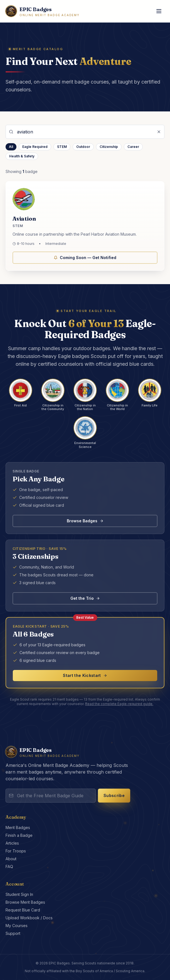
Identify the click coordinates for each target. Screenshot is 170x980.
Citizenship (109, 147)
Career (133, 147)
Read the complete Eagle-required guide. (119, 704)
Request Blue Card (23, 910)
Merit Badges (18, 827)
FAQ (9, 866)
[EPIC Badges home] (43, 11)
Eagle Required (35, 147)
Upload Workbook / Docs (29, 918)
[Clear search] (159, 132)
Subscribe (114, 795)
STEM (62, 147)
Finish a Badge (19, 835)
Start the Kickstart (85, 675)
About (11, 859)
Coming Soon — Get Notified (85, 259)
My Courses (17, 926)
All (11, 147)
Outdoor (83, 147)
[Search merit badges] (85, 132)
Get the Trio (85, 598)
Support (13, 933)
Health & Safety (22, 156)
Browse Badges (85, 521)
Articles (12, 843)
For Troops (16, 851)
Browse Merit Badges (25, 902)
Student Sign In (19, 894)
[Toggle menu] (159, 11)
